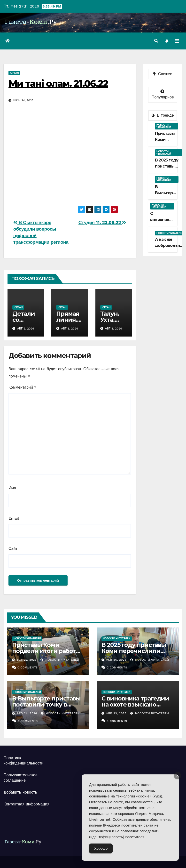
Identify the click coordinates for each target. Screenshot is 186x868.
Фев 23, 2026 (116, 713)
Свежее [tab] (163, 74)
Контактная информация (27, 804)
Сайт (13, 549)
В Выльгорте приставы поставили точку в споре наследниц (46, 704)
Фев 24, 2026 (27, 713)
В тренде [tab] (163, 115)
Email (14, 518)
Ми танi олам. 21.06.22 (58, 84)
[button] (156, 41)
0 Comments (28, 668)
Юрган (14, 73)
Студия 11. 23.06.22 (102, 222)
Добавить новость (20, 792)
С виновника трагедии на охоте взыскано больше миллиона (135, 704)
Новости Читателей (60, 660)
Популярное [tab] (163, 94)
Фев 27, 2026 (27, 660)
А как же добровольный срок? (170, 245)
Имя (12, 488)
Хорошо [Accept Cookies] (101, 848)
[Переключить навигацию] (177, 41)
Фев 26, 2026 (116, 660)
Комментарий (22, 387)
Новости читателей (164, 126)
